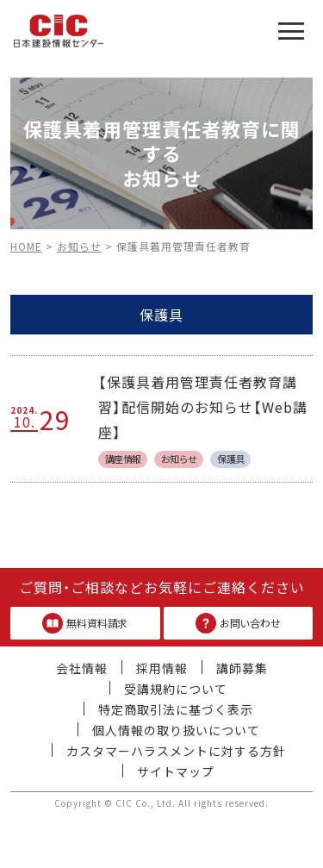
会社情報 (82, 668)
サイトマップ (176, 771)
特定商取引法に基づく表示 (176, 709)
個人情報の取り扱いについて (176, 730)
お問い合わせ (238, 623)
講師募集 (242, 668)
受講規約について (176, 689)
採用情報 (162, 668)
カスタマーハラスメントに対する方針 (176, 751)
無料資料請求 (85, 623)
